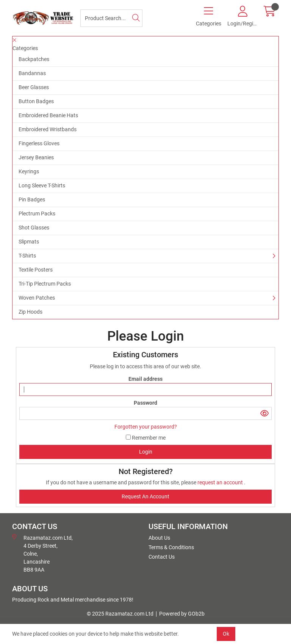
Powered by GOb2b (182, 614)
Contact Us (162, 557)
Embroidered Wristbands (48, 129)
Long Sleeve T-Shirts (42, 185)
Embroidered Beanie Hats (48, 115)
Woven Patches (37, 298)
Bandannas (32, 73)
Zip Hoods (31, 312)
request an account (221, 482)
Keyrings (29, 171)
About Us (159, 538)
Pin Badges (32, 199)
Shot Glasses (34, 228)
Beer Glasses (34, 87)
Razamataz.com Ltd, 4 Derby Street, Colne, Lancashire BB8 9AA (42, 553)
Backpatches (34, 59)
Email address (145, 379)
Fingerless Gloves (39, 143)
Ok (226, 634)
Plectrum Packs (37, 214)
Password (145, 403)
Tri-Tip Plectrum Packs (45, 284)
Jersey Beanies (36, 157)
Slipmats (29, 242)
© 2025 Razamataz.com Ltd (120, 614)
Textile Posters (36, 270)
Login (146, 452)
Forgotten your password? (146, 427)
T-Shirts (27, 256)
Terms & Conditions (171, 547)
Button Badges (36, 101)
